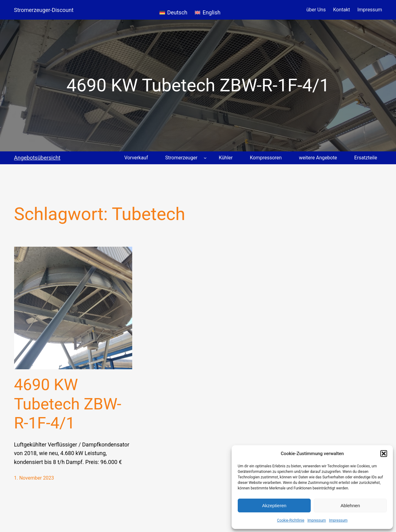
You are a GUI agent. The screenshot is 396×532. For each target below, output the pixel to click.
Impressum (317, 520)
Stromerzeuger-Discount (44, 10)
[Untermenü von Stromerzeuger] (205, 158)
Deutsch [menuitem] (177, 12)
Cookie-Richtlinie (291, 520)
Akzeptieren (274, 505)
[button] (384, 454)
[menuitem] (173, 10)
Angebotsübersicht (37, 158)
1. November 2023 (34, 478)
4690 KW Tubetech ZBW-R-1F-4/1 (68, 404)
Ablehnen (350, 505)
